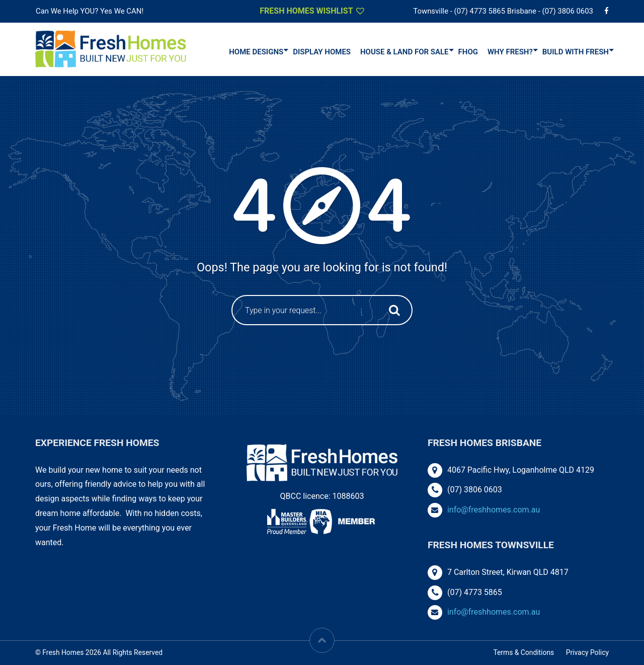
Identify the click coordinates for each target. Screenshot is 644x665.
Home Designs (256, 52)
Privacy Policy (587, 652)
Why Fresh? (510, 52)
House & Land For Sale (405, 52)
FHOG (468, 52)
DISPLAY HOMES (322, 52)
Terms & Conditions (524, 652)
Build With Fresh (576, 52)
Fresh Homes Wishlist (313, 11)
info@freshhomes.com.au (494, 510)
